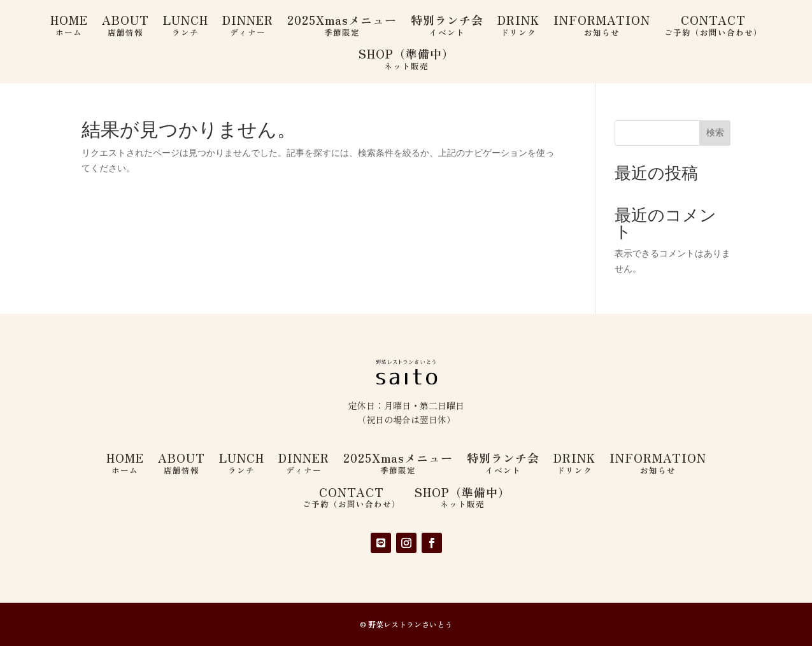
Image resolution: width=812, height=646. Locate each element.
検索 (715, 132)
